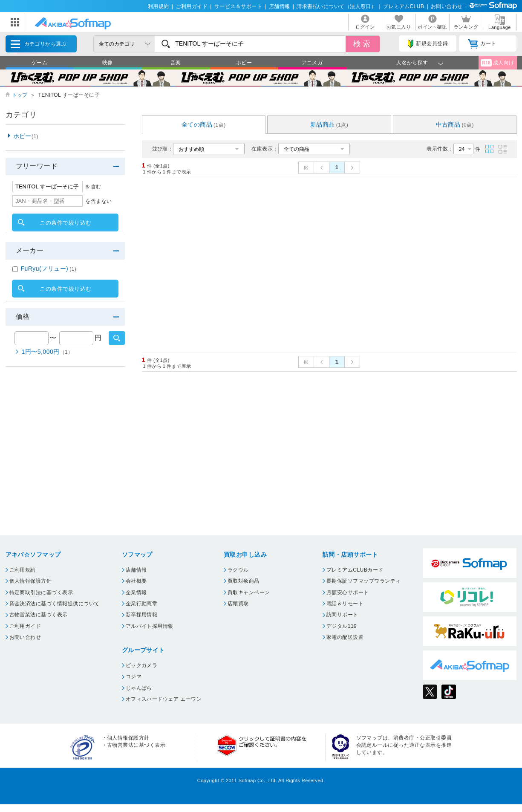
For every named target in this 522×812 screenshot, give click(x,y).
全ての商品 (204, 124)
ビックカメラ (142, 665)
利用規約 (159, 6)
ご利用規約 (23, 570)
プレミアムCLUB (404, 6)
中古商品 (455, 124)
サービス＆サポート (238, 6)
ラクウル (238, 570)
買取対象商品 (244, 581)
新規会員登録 (428, 44)
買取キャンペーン (249, 592)
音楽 (176, 63)
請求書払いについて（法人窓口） (336, 6)
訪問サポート (342, 615)
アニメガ (312, 63)
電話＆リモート (345, 604)
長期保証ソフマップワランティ (364, 581)
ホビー (244, 63)
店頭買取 (238, 604)
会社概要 (136, 581)
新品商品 (329, 124)
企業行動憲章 (142, 604)
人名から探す (412, 63)
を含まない (98, 201)
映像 (108, 63)
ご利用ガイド (192, 6)
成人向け (497, 63)
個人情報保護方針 (31, 581)
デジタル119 (342, 626)
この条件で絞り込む (65, 223)
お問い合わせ (447, 6)
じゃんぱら (139, 688)
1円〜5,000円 (48, 352)
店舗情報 (280, 6)
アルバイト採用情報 (150, 626)
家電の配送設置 (345, 637)
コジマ (134, 676)
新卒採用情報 (142, 615)
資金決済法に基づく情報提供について (55, 604)
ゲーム (39, 63)
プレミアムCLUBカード (355, 570)
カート (482, 44)
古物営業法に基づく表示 (39, 615)
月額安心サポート (348, 592)
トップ (20, 95)
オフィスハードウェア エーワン (164, 699)
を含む (93, 187)
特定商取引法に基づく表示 (41, 592)
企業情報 (136, 592)
